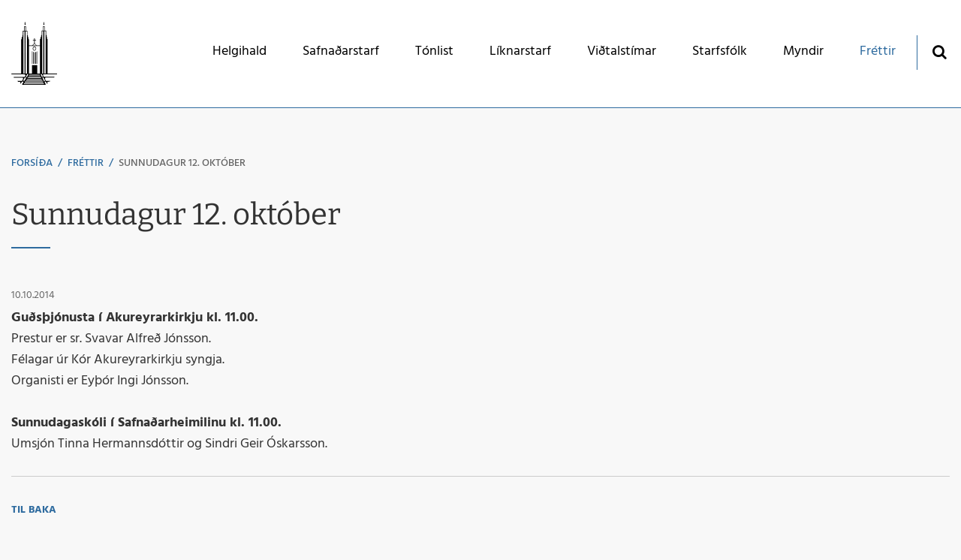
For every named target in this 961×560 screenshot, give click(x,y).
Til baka (34, 510)
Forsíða (32, 163)
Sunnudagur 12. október (182, 163)
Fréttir (86, 163)
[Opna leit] (939, 51)
